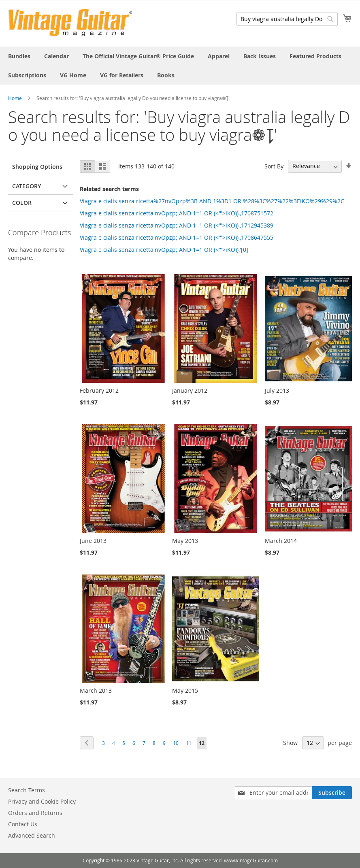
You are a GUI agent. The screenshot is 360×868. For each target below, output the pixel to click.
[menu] (180, 66)
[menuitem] (19, 56)
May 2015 (185, 690)
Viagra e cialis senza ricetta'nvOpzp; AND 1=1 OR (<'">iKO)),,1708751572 (177, 213)
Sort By (274, 166)
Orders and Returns (35, 813)
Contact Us (23, 824)
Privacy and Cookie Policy (42, 801)
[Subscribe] (332, 793)
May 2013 (185, 541)
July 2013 (277, 390)
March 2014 (281, 541)
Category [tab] (27, 186)
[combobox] (287, 19)
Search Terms (27, 790)
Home (15, 98)
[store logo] (70, 23)
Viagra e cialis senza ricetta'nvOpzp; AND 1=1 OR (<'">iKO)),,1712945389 (177, 225)
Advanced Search (32, 835)
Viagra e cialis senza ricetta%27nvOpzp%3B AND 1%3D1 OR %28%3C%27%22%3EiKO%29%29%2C (212, 201)
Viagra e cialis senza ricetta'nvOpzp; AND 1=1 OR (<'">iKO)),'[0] (164, 250)
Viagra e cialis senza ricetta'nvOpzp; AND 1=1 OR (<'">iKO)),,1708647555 (177, 237)
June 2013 (93, 541)
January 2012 (190, 390)
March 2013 (96, 690)
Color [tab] (22, 203)
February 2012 (99, 390)
